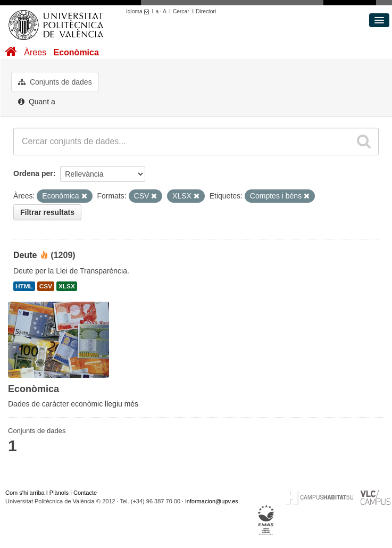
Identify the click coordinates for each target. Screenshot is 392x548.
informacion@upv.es (212, 501)
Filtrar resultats (47, 212)
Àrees (35, 52)
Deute (25, 255)
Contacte (85, 493)
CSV (46, 286)
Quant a (37, 102)
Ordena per (33, 173)
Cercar (181, 11)
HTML (24, 286)
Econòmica (76, 52)
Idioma (139, 11)
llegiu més (122, 404)
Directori (206, 11)
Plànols (59, 493)
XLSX (67, 286)
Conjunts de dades (55, 82)
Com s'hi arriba (25, 493)
